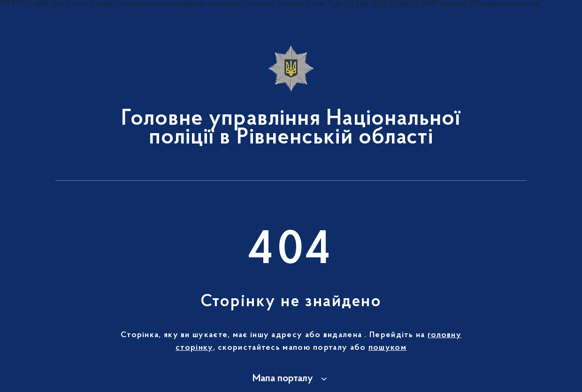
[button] (291, 379)
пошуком (387, 348)
